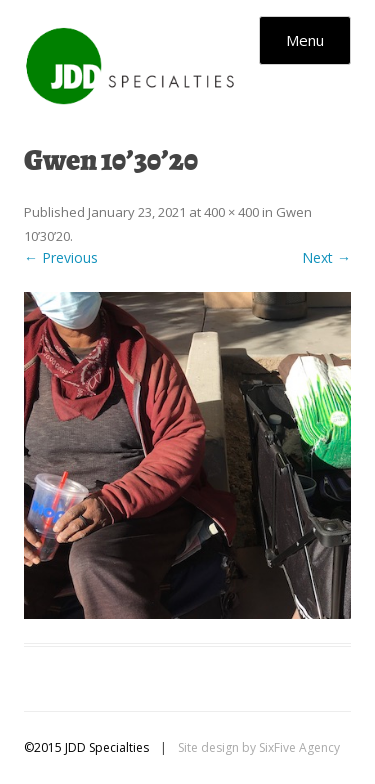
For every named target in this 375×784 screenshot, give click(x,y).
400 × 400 (231, 212)
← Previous (61, 257)
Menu (305, 40)
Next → (326, 257)
